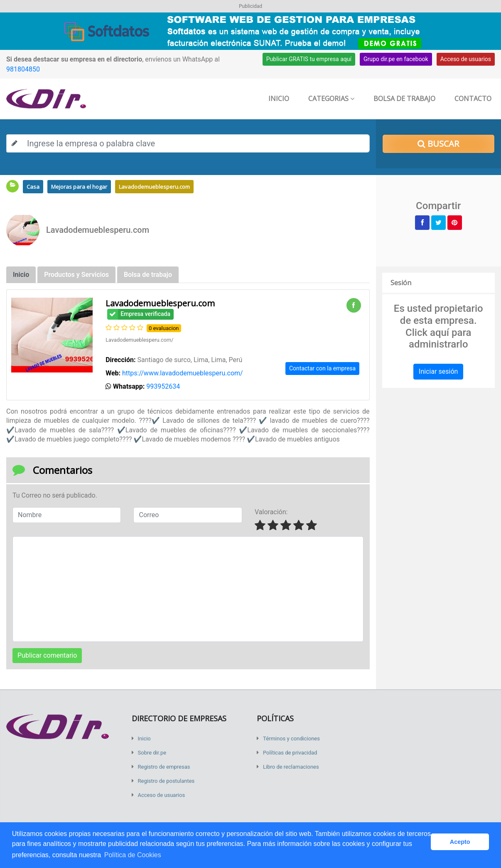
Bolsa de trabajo (404, 99)
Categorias (331, 99)
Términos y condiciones (291, 739)
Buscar (438, 144)
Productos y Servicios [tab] (76, 275)
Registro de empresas (164, 767)
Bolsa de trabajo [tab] (148, 275)
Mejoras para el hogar (79, 187)
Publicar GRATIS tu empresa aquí (309, 59)
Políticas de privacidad (290, 753)
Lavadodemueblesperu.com (154, 187)
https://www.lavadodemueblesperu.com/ (183, 373)
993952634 (163, 386)
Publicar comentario (47, 655)
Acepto (460, 842)
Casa (33, 187)
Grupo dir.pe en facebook (396, 59)
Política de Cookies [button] (133, 855)
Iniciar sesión (438, 371)
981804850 (23, 69)
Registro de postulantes (166, 781)
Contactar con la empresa (322, 368)
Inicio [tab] (21, 275)
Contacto (473, 99)
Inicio (279, 99)
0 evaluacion (164, 328)
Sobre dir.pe (152, 753)
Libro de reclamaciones (291, 767)
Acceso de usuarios (466, 59)
